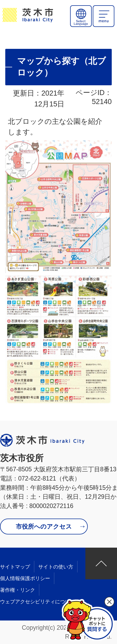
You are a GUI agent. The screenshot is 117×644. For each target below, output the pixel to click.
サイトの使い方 (56, 567)
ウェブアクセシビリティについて (38, 602)
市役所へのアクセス (44, 527)
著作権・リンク (18, 590)
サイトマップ (15, 567)
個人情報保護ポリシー (25, 578)
